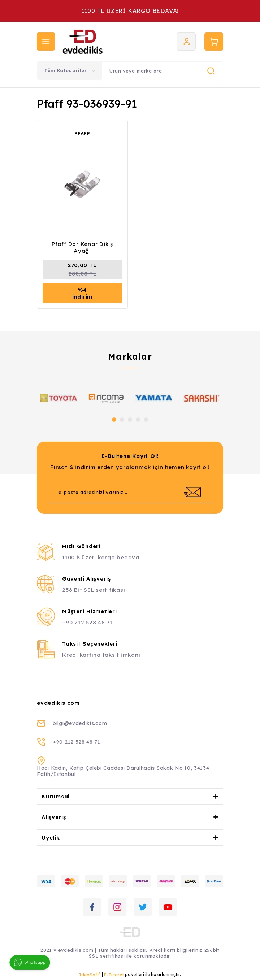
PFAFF (82, 133)
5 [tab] (146, 420)
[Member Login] (186, 42)
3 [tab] (130, 420)
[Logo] (103, 42)
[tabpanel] (58, 398)
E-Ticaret (114, 975)
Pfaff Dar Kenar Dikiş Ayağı (82, 247)
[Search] (162, 71)
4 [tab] (138, 420)
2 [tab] (122, 420)
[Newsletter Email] (130, 492)
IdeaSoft (90, 975)
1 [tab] (114, 420)
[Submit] (192, 492)
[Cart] (214, 42)
